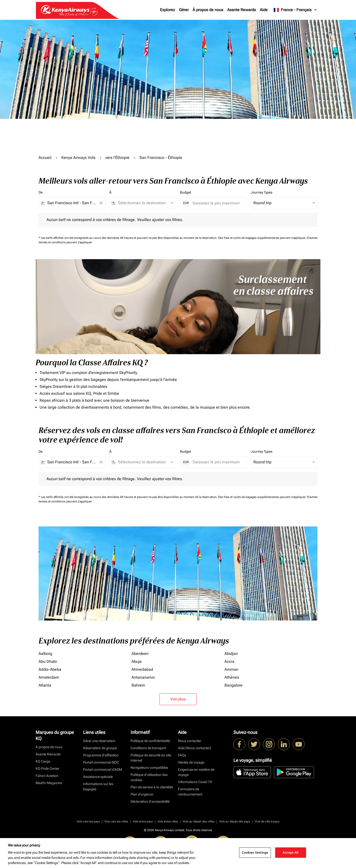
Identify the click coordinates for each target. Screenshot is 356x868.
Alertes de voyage (191, 762)
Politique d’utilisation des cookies (149, 777)
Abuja (137, 661)
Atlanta (45, 685)
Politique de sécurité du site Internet (151, 758)
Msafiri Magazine (49, 783)
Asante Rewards (242, 10)
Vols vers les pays (88, 821)
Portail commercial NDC (101, 762)
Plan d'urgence (142, 794)
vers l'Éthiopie (117, 158)
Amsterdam (49, 677)
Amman (231, 669)
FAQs (182, 755)
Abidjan (231, 654)
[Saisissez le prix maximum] (217, 203)
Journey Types (262, 192)
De (41, 192)
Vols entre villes (168, 821)
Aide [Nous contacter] (195, 748)
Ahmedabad (142, 669)
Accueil (45, 158)
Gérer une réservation (99, 741)
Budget (185, 192)
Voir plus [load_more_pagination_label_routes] (178, 699)
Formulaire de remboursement (190, 792)
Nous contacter (190, 741)
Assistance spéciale (98, 777)
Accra (229, 661)
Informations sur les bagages (98, 786)
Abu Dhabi (48, 661)
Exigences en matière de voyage (196, 772)
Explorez (167, 10)
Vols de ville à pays (267, 821)
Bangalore (234, 685)
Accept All (291, 852)
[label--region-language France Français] (296, 10)
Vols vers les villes (116, 821)
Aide (264, 10)
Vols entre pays (143, 821)
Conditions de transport (148, 748)
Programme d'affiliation (101, 755)
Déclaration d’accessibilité (150, 801)
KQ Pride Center (47, 769)
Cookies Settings (255, 852)
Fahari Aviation (47, 776)
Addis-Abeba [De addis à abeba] (50, 669)
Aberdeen (140, 654)
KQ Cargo (43, 761)
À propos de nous (208, 10)
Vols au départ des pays (235, 821)
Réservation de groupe (100, 748)
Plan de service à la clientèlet (152, 787)
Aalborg (45, 654)
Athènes (232, 677)
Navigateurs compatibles (149, 768)
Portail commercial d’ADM (102, 769)
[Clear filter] (101, 203)
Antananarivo (143, 677)
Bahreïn (138, 685)
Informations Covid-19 (195, 782)
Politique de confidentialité (150, 741)
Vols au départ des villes (199, 821)
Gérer (184, 10)
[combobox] (72, 203)
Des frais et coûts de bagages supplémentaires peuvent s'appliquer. (262, 238)
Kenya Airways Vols (78, 158)
